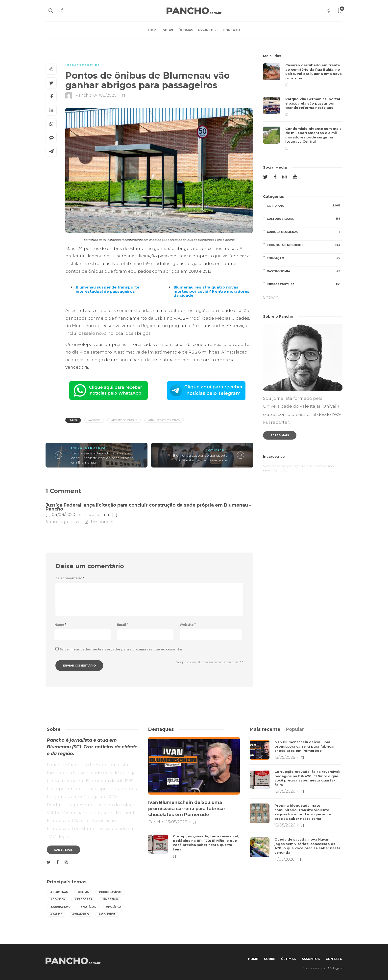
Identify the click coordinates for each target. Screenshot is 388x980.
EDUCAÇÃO (304, 258)
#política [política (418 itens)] (114, 907)
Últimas (186, 30)
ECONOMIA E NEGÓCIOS (304, 245)
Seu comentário (70, 578)
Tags (73, 420)
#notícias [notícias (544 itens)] (88, 907)
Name (60, 625)
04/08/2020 (105, 95)
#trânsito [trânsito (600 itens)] (80, 914)
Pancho (83, 95)
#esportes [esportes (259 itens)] (83, 900)
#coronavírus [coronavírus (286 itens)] (110, 892)
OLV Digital (335, 968)
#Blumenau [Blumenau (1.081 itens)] (59, 892)
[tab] (265, 729)
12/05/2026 (285, 825)
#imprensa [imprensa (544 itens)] (110, 900)
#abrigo (94, 420)
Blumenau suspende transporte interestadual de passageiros (200, 458)
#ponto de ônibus (124, 420)
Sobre (168, 30)
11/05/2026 (284, 859)
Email (122, 625)
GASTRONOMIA (304, 271)
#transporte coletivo (164, 420)
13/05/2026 (177, 822)
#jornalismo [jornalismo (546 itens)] (60, 907)
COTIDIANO (217, 450)
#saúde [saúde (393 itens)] (56, 914)
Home (153, 30)
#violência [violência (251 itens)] (107, 914)
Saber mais (280, 435)
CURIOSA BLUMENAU (304, 232)
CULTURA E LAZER (304, 219)
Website (188, 625)
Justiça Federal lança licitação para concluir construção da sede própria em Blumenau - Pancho (148, 507)
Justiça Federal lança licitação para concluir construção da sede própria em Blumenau (102, 458)
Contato (232, 30)
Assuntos (206, 30)
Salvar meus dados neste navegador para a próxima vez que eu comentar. (121, 649)
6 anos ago (57, 522)
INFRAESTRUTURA (83, 65)
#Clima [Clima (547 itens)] (83, 892)
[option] (303, 107)
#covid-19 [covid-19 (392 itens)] (58, 900)
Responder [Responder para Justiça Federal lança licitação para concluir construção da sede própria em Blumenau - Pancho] (102, 522)
